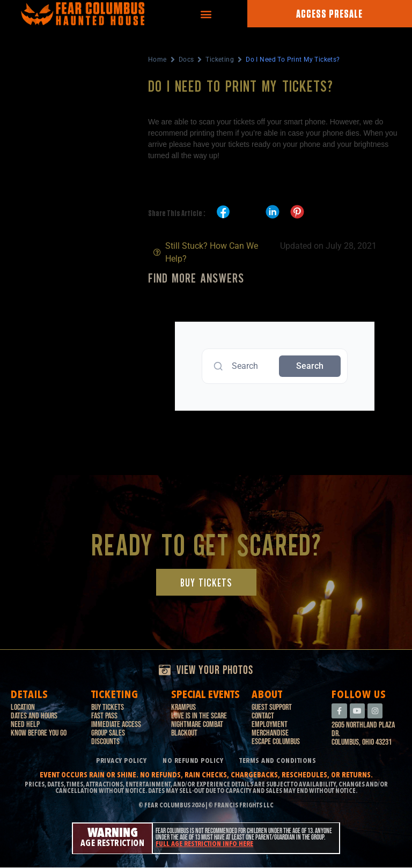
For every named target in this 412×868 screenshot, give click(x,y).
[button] (206, 14)
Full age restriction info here (204, 845)
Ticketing (220, 60)
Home (157, 60)
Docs (186, 60)
